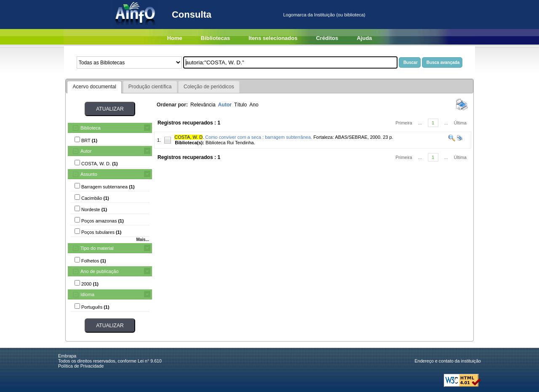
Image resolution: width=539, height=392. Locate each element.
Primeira (404, 123)
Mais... (143, 240)
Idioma (87, 294)
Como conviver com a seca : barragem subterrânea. (259, 137)
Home (175, 38)
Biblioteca (91, 128)
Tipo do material (97, 248)
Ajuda (364, 38)
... (420, 123)
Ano (254, 105)
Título (240, 105)
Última (460, 123)
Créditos (327, 38)
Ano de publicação (100, 271)
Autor (86, 151)
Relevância (203, 105)
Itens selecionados (273, 38)
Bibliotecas (215, 38)
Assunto (89, 174)
